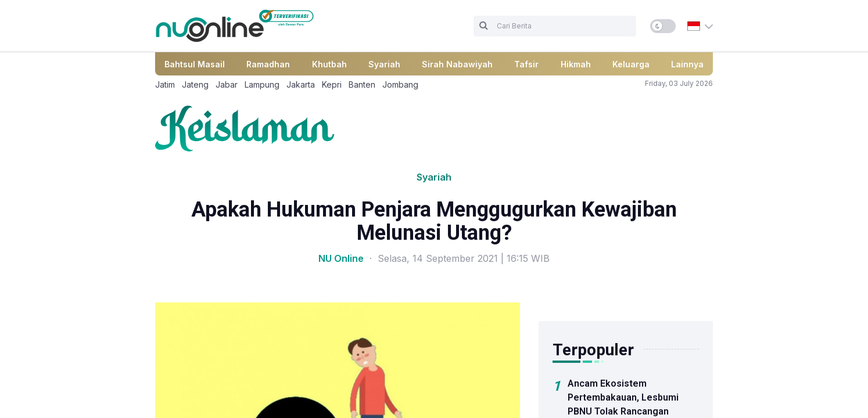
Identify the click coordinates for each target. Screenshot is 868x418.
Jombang (400, 84)
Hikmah (576, 64)
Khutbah (329, 64)
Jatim (165, 84)
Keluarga (631, 64)
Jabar (227, 84)
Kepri (332, 84)
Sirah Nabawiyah (457, 64)
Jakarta (301, 84)
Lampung (262, 84)
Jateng (195, 84)
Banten (362, 84)
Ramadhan (268, 64)
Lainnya (687, 64)
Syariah (384, 64)
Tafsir (526, 64)
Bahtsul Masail (195, 64)
